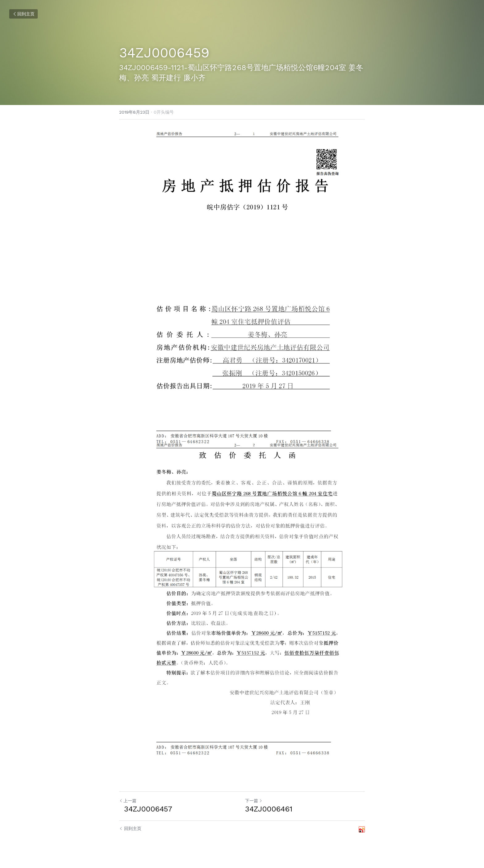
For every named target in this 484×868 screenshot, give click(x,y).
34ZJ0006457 (146, 809)
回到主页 (23, 14)
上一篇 (128, 801)
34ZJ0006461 (269, 809)
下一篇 (254, 801)
